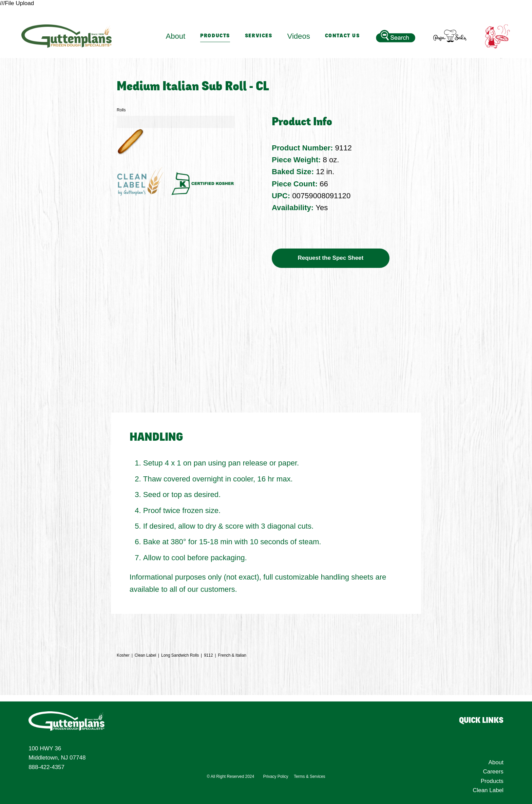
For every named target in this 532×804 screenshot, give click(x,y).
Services (259, 36)
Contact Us (343, 36)
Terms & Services (310, 778)
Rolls (121, 110)
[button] (130, 142)
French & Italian (232, 655)
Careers (493, 772)
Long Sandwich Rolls (180, 655)
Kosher (123, 655)
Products (215, 36)
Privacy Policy (276, 778)
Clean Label (145, 655)
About (496, 762)
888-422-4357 (46, 767)
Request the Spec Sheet (331, 258)
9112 (208, 655)
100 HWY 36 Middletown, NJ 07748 (57, 753)
